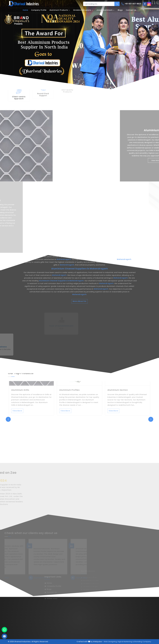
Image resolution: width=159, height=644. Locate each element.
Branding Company (143, 642)
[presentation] (8, 419)
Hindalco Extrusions (83, 10)
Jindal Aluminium (105, 10)
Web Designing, (110, 642)
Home (25, 10)
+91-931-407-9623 (131, 4)
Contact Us (131, 10)
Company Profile (39, 10)
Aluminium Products (60, 10)
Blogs (120, 10)
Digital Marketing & (126, 642)
